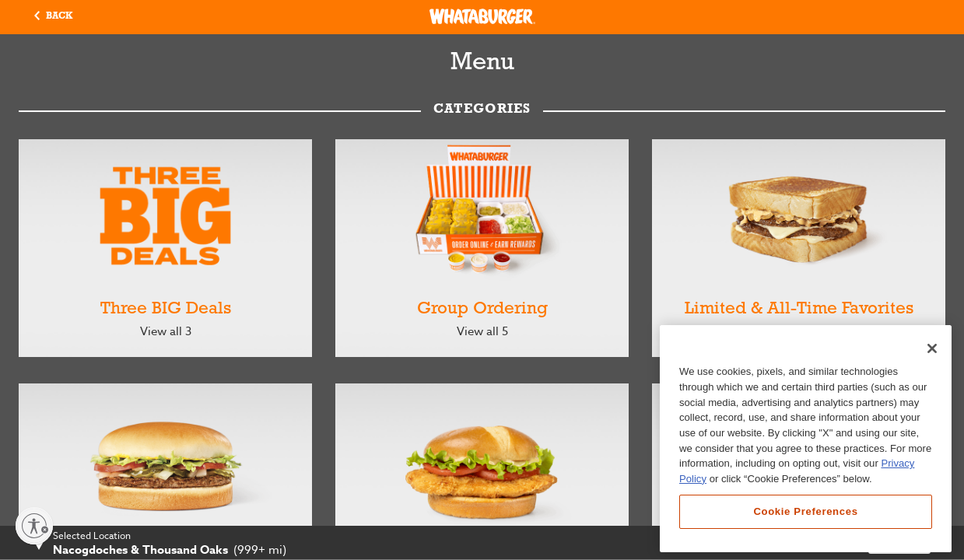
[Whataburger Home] (482, 16)
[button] (53, 17)
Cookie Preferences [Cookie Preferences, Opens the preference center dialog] (805, 511)
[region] (806, 439)
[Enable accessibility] (34, 526)
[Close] (932, 348)
